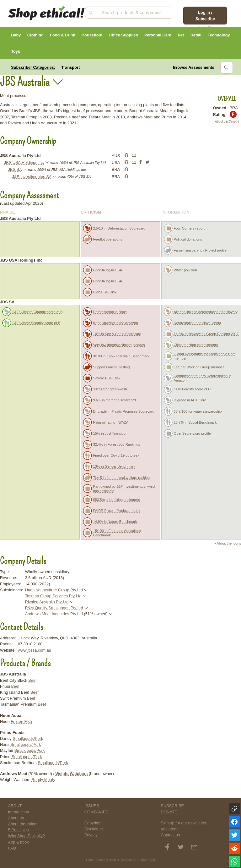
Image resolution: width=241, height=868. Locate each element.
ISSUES (92, 806)
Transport (70, 67)
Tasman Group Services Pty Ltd (53, 596)
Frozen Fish (21, 722)
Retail (196, 35)
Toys (16, 51)
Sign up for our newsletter (184, 823)
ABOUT (15, 806)
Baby (16, 35)
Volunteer (169, 829)
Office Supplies (123, 35)
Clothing (35, 35)
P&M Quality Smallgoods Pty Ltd (54, 608)
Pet (181, 35)
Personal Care (158, 35)
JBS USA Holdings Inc (24, 163)
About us (16, 818)
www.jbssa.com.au (35, 650)
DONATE (169, 812)
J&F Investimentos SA (32, 177)
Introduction (19, 812)
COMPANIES (96, 812)
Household (92, 35)
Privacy (91, 835)
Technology (219, 35)
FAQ (12, 848)
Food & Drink (62, 35)
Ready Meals (43, 780)
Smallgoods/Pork (28, 738)
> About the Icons (227, 543)
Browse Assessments (194, 67)
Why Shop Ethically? (27, 836)
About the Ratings (227, 121)
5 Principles (19, 830)
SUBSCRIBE (172, 806)
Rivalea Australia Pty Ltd (47, 602)
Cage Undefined (141, 860)
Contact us (170, 835)
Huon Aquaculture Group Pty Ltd (54, 590)
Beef (32, 680)
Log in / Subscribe (205, 15)
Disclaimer (94, 829)
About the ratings (23, 824)
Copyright (93, 823)
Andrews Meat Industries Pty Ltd (54, 614)
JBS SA (15, 169)
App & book (19, 842)
